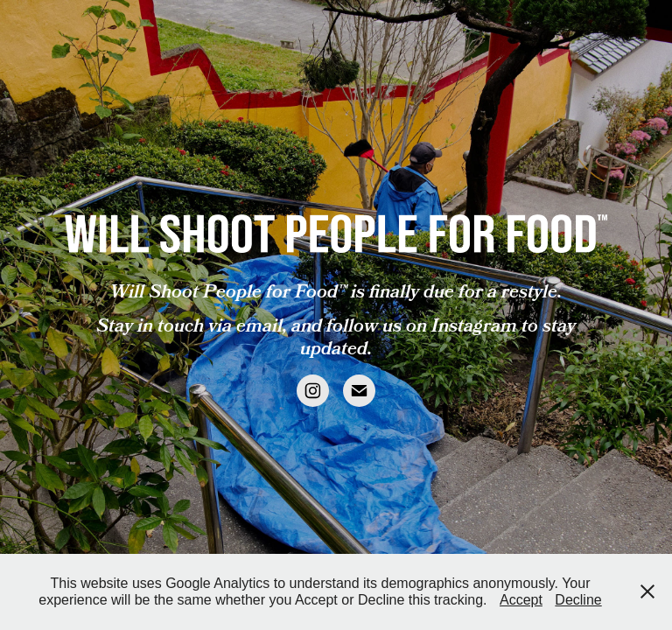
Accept (521, 600)
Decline (578, 600)
